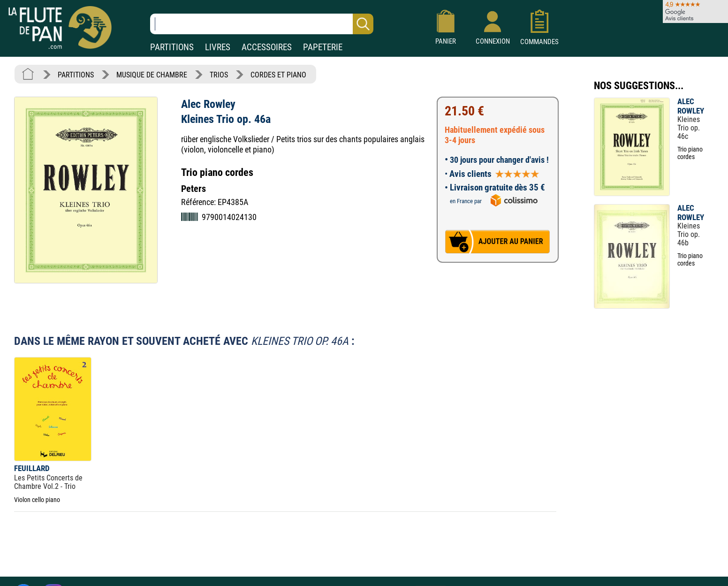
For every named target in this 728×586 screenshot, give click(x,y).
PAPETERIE (323, 47)
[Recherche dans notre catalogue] (262, 24)
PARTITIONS (172, 47)
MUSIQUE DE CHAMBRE (152, 75)
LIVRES (218, 47)
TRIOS (219, 75)
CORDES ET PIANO (278, 75)
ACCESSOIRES (267, 47)
